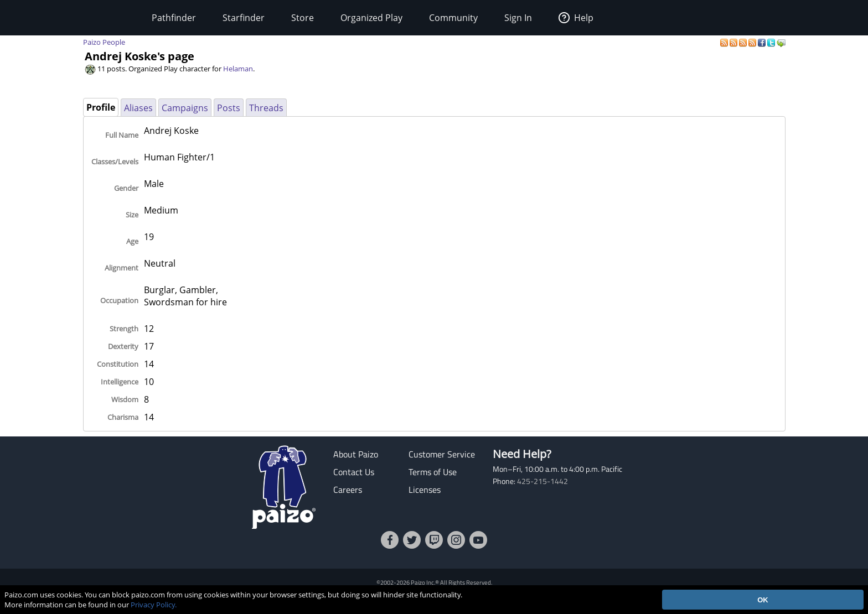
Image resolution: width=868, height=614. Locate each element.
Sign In (518, 18)
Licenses (425, 490)
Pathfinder (174, 18)
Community (453, 18)
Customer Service (442, 454)
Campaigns (185, 108)
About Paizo (356, 454)
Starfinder (244, 18)
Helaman (238, 69)
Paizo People (104, 42)
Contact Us (354, 472)
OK (763, 600)
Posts (229, 108)
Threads (266, 108)
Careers (348, 490)
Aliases (138, 108)
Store (303, 18)
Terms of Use (433, 472)
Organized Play (371, 18)
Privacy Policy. (154, 605)
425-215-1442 (542, 481)
